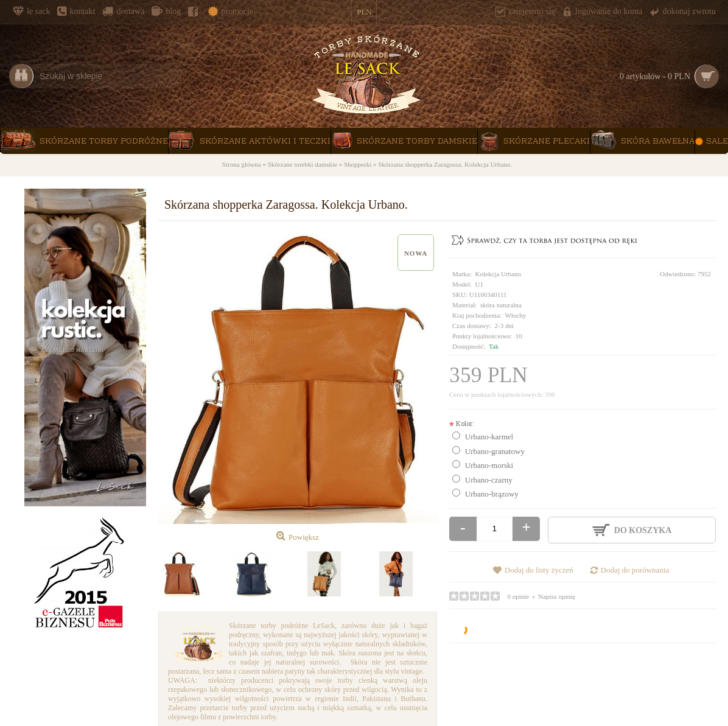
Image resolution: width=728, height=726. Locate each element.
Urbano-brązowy (492, 494)
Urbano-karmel (489, 437)
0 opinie (519, 596)
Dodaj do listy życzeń (539, 570)
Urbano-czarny (489, 480)
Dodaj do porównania (635, 570)
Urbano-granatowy (495, 451)
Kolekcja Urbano (498, 274)
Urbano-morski (489, 465)
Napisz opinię (557, 596)
